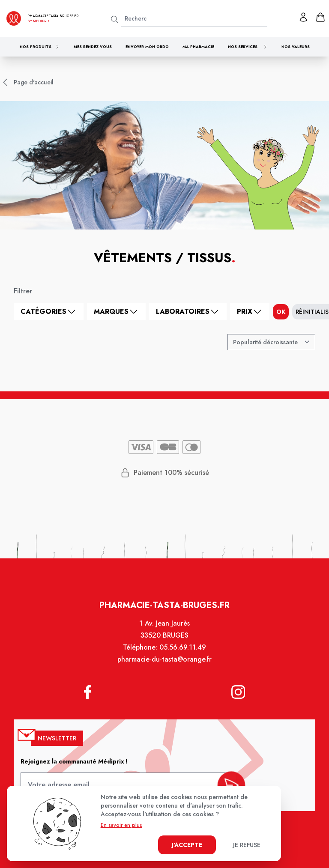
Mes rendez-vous (93, 46)
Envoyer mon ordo (147, 46)
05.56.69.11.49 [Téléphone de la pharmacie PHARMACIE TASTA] (182, 656)
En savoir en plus (121, 825)
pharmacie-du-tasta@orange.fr (164, 667)
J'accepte (187, 845)
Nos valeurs (296, 46)
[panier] (320, 17)
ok (281, 312)
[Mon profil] (303, 17)
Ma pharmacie (198, 46)
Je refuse (247, 845)
